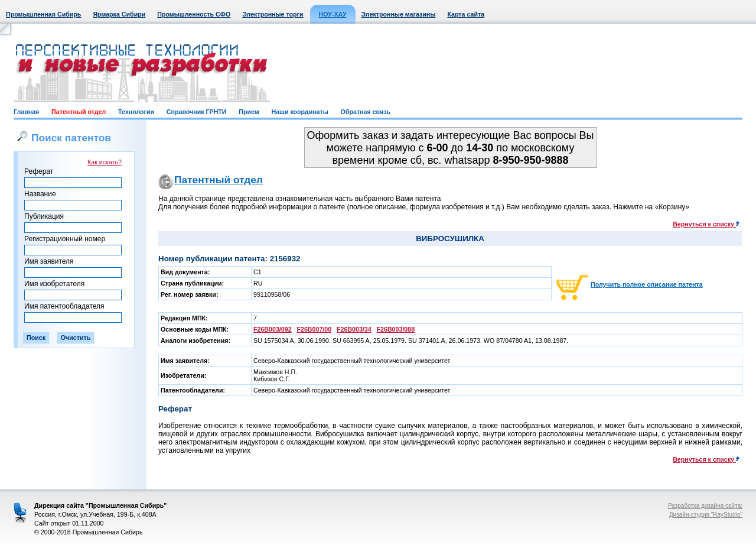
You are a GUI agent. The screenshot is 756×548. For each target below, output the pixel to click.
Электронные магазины (399, 14)
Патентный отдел (79, 112)
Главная (26, 112)
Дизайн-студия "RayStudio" (706, 515)
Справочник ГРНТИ (197, 112)
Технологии (136, 112)
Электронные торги (273, 14)
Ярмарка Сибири (119, 14)
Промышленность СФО (194, 14)
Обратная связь (366, 112)
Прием (249, 112)
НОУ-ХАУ (333, 14)
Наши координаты (299, 112)
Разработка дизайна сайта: (705, 506)
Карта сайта (466, 14)
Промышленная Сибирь (43, 14)
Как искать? (105, 162)
